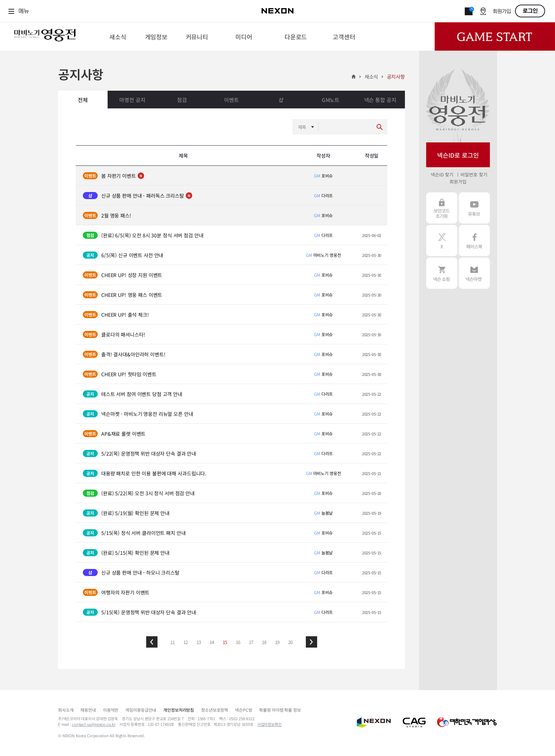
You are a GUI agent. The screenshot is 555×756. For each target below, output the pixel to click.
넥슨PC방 (244, 710)
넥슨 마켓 (474, 273)
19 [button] (277, 642)
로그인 (530, 11)
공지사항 (396, 77)
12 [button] (186, 642)
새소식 (371, 77)
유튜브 (474, 208)
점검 (182, 100)
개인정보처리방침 (179, 710)
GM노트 (331, 100)
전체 (83, 100)
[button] (152, 642)
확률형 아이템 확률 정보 (280, 710)
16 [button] (238, 642)
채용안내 (88, 710)
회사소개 (66, 710)
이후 (311, 642)
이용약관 (111, 710)
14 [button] (212, 642)
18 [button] (264, 642)
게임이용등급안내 (141, 710)
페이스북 (474, 241)
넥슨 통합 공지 (380, 100)
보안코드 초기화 (442, 208)
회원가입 (502, 12)
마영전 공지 (132, 100)
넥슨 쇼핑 (442, 273)
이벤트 (231, 100)
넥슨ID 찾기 (442, 174)
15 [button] (225, 642)
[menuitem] (118, 36)
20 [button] (291, 642)
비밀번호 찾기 (474, 174)
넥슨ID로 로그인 (458, 155)
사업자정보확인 (270, 724)
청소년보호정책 (214, 710)
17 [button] (251, 642)
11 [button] (173, 642)
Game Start (495, 36)
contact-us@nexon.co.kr (94, 724)
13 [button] (199, 642)
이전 (152, 642)
